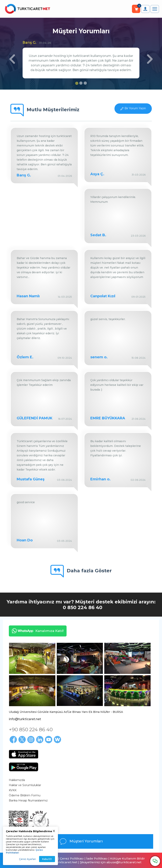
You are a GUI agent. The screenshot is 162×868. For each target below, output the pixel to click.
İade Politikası (97, 858)
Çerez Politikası (72, 858)
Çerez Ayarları (27, 859)
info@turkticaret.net (25, 719)
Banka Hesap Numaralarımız (28, 800)
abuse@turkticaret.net (124, 862)
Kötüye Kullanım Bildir (128, 858)
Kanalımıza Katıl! (36, 631)
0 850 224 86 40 (83, 607)
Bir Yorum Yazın (135, 108)
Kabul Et (47, 859)
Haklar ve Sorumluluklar (25, 785)
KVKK (13, 790)
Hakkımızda (17, 780)
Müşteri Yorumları (81, 841)
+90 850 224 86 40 (31, 729)
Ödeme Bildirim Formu (25, 795)
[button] (12, 65)
